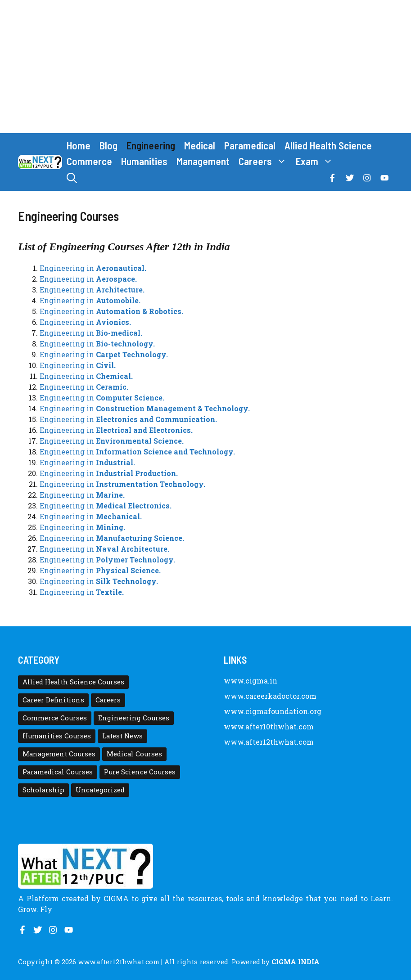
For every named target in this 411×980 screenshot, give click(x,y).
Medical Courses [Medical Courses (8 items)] (134, 754)
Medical (200, 145)
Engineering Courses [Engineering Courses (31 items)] (134, 718)
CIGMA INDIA (296, 962)
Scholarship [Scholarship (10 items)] (43, 790)
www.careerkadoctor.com (270, 696)
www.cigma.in (251, 681)
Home (79, 145)
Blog (108, 145)
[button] (72, 178)
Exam (317, 161)
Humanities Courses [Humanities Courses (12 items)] (57, 736)
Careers (265, 161)
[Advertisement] (205, 67)
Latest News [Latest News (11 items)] (122, 736)
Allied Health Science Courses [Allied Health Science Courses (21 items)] (73, 682)
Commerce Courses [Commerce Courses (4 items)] (55, 718)
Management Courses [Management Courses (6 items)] (59, 754)
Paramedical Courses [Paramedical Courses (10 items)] (58, 772)
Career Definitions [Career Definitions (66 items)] (53, 700)
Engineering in (93, 268)
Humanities (144, 161)
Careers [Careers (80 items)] (108, 700)
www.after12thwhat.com (269, 742)
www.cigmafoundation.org (273, 711)
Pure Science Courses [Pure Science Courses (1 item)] (140, 772)
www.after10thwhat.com (269, 726)
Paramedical (250, 145)
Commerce (89, 161)
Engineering (151, 145)
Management (203, 161)
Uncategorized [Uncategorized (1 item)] (100, 790)
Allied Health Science (328, 145)
